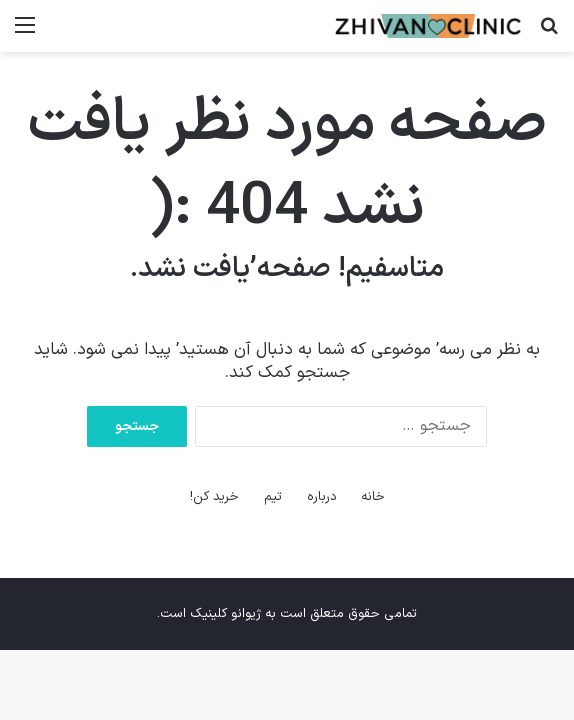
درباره (322, 497)
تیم (273, 497)
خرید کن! (214, 497)
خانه (373, 497)
